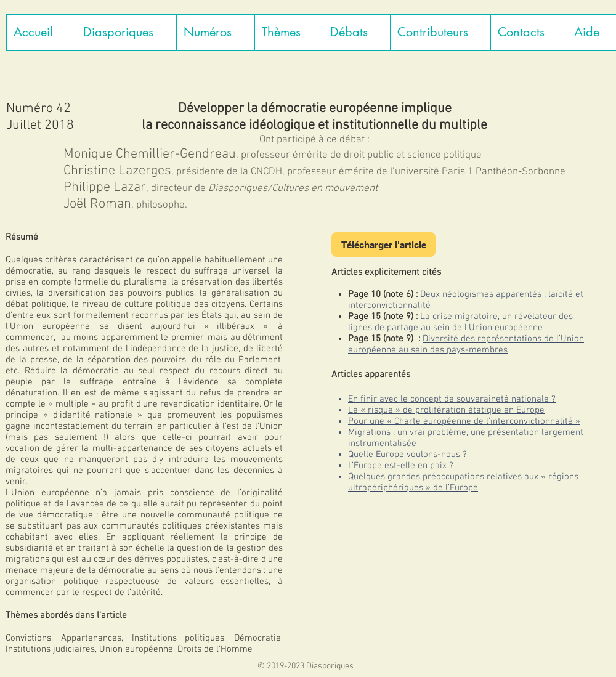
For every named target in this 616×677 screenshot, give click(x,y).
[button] (126, 32)
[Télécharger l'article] (383, 245)
